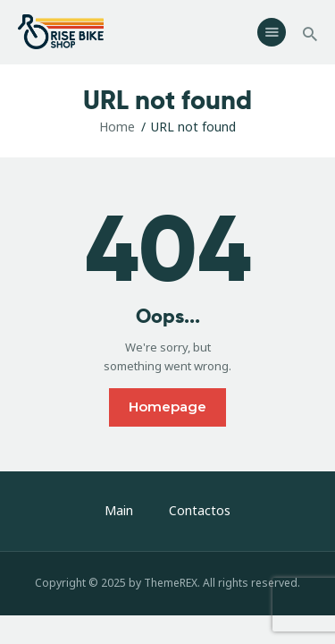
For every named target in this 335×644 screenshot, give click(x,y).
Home (117, 127)
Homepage (167, 407)
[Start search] (310, 34)
